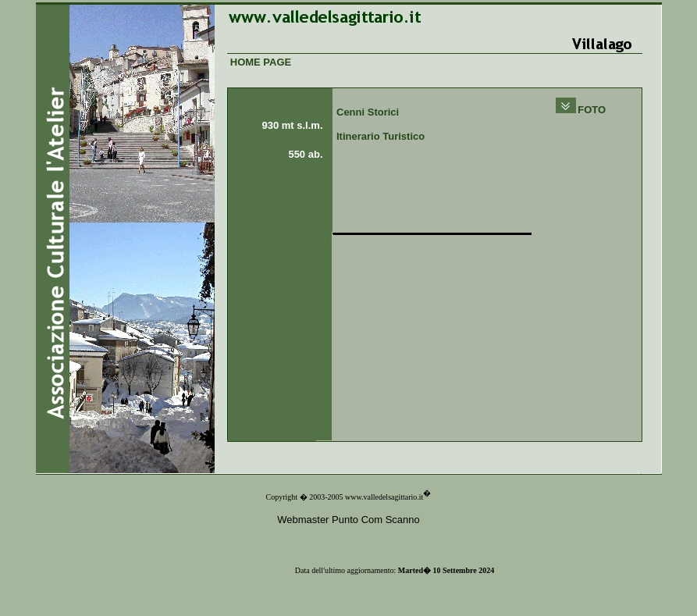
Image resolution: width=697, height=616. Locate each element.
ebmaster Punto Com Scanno (353, 520)
